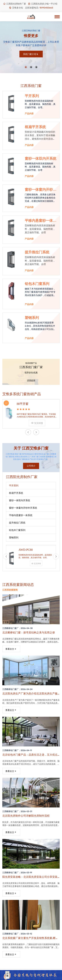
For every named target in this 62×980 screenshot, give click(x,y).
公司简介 (31, 466)
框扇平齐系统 (35, 127)
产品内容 (29, 114)
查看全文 (11, 649)
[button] (26, 67)
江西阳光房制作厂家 (15, 4)
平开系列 (32, 96)
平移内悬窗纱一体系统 (41, 221)
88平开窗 (23, 404)
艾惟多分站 (16, 8)
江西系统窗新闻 (10, 590)
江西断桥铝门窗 (9, 628)
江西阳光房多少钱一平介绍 (43, 4)
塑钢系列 (32, 318)
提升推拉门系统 (37, 252)
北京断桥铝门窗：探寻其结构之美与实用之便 (29, 633)
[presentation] (28, 432)
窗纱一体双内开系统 (41, 159)
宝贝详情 (37, 423)
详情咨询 (31, 380)
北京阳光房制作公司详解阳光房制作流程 (26, 816)
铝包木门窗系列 (37, 284)
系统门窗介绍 (31, 54)
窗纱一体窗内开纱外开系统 (41, 190)
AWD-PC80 (26, 550)
